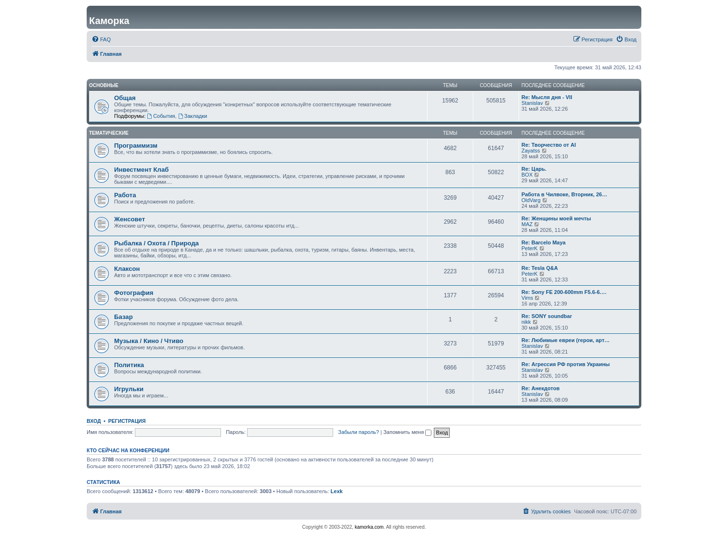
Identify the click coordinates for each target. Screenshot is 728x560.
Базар (123, 317)
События (161, 116)
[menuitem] (101, 39)
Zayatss (531, 151)
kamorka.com (369, 527)
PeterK (530, 248)
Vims (527, 298)
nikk (526, 322)
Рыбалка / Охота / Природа (156, 243)
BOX (527, 175)
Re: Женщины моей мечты (556, 218)
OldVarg (531, 200)
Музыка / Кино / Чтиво (149, 341)
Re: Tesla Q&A (540, 268)
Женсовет (130, 219)
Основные (104, 85)
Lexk (337, 491)
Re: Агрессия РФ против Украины (565, 364)
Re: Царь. (534, 169)
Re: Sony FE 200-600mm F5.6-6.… (564, 292)
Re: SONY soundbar (547, 316)
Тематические (109, 133)
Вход (94, 421)
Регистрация (127, 421)
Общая (125, 98)
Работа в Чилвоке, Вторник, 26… (564, 194)
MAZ (527, 224)
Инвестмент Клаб (141, 170)
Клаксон (127, 269)
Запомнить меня (407, 432)
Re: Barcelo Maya (544, 242)
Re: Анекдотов (540, 388)
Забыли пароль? (358, 432)
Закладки (193, 116)
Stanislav (532, 103)
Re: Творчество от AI (549, 145)
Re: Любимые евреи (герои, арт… (565, 340)
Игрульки (129, 389)
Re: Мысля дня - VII (547, 97)
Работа (125, 195)
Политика (129, 365)
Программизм (136, 146)
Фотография (134, 293)
